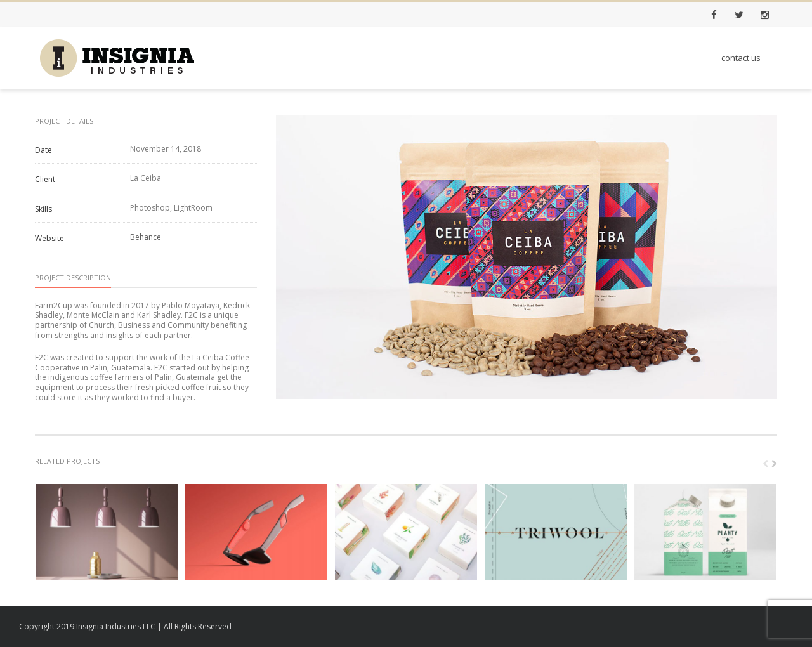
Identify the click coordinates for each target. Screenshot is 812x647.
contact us (741, 58)
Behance (146, 237)
